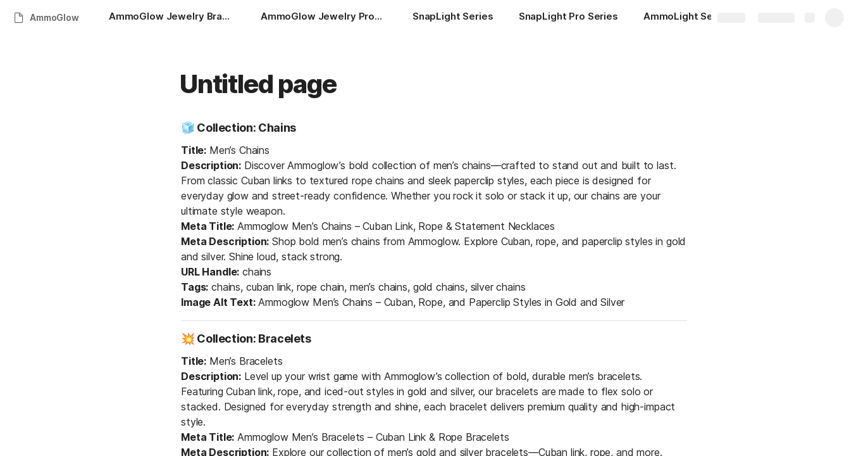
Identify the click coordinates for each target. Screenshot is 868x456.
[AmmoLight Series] (687, 18)
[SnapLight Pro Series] (568, 18)
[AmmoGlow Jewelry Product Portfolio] (324, 18)
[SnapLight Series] (453, 18)
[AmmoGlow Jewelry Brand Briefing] (172, 18)
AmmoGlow (54, 17)
